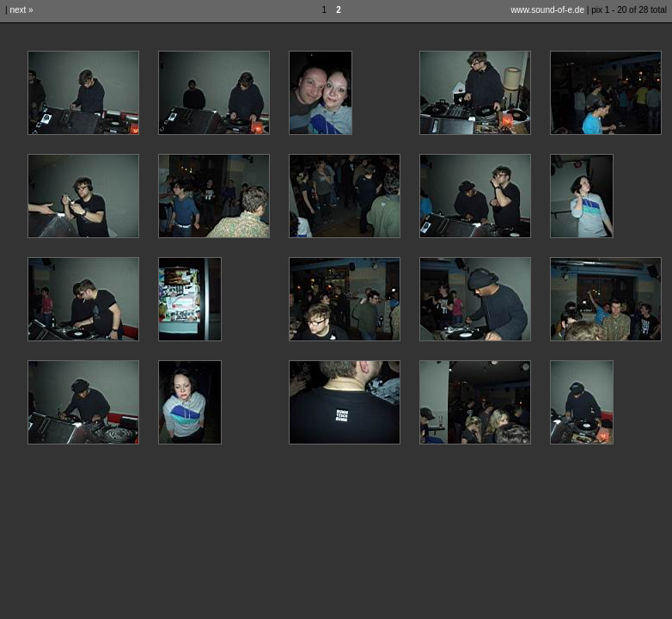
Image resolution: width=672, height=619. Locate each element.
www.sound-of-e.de (547, 10)
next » (21, 10)
